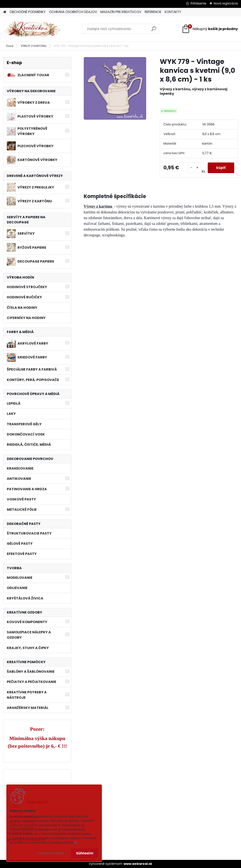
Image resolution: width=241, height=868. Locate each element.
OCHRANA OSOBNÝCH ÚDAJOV (73, 12)
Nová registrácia (226, 3)
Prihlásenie (198, 3)
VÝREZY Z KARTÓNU (34, 46)
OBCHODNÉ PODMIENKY (28, 12)
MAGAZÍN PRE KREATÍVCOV (121, 12)
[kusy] (194, 168)
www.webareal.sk (138, 864)
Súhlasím (85, 853)
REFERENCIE (153, 12)
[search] (154, 30)
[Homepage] (5, 12)
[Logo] (32, 29)
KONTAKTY (173, 12)
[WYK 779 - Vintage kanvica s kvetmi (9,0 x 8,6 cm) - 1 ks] (115, 88)
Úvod (10, 46)
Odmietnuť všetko (51, 853)
